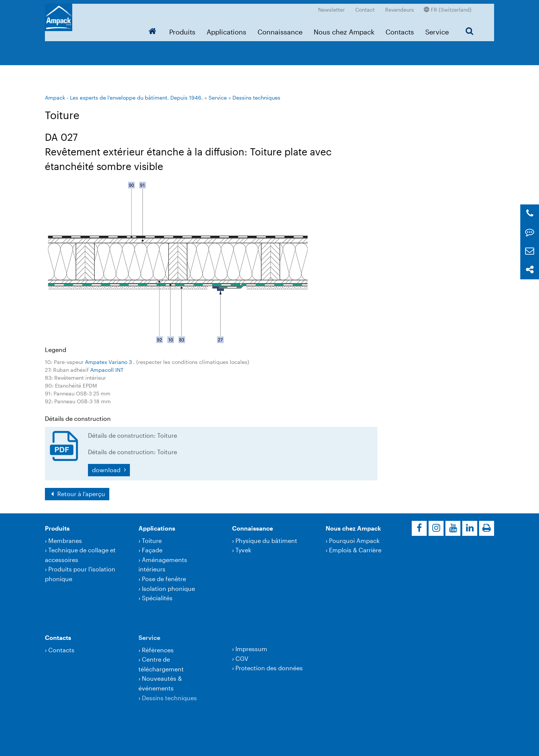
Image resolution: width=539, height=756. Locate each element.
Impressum (251, 649)
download (107, 470)
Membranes (65, 541)
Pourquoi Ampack (354, 541)
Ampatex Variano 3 (109, 362)
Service (437, 28)
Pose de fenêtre (164, 579)
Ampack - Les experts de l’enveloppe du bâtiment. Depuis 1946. (124, 98)
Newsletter (331, 6)
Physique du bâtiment (266, 541)
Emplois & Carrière (355, 550)
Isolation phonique (168, 588)
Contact (365, 6)
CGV (242, 658)
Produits (182, 28)
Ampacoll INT (107, 370)
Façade (152, 550)
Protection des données (269, 668)
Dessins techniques (256, 98)
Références (158, 650)
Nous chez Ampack (344, 28)
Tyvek (243, 550)
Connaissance (280, 28)
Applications (226, 28)
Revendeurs (400, 6)
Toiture (152, 541)
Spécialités (157, 598)
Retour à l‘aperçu (80, 494)
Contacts (400, 28)
